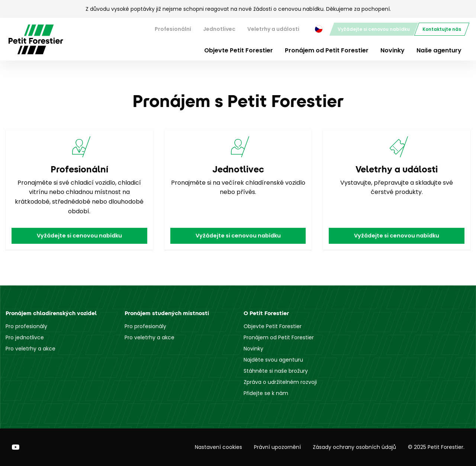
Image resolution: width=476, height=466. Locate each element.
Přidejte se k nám (266, 393)
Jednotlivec (219, 29)
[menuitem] (173, 29)
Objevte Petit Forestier (239, 50)
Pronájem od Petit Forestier (327, 50)
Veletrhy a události (273, 29)
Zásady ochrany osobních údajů (354, 447)
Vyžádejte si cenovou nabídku (374, 29)
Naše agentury (439, 50)
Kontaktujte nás (442, 29)
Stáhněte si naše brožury (276, 371)
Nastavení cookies (218, 447)
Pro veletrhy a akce (30, 349)
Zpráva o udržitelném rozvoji (280, 382)
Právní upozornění (277, 447)
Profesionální (173, 29)
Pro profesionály (26, 326)
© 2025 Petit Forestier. (436, 447)
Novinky (393, 50)
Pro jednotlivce (25, 337)
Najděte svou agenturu (273, 360)
